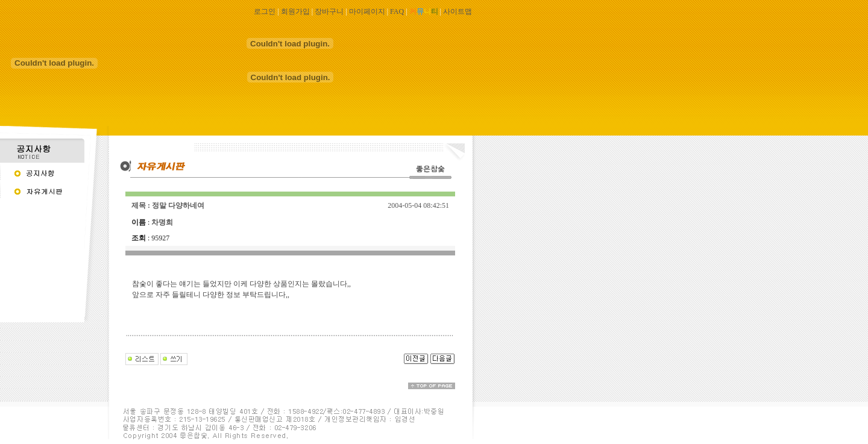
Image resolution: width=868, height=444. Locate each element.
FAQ (397, 11)
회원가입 (295, 11)
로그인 (265, 11)
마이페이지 (367, 11)
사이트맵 (458, 11)
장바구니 (329, 11)
